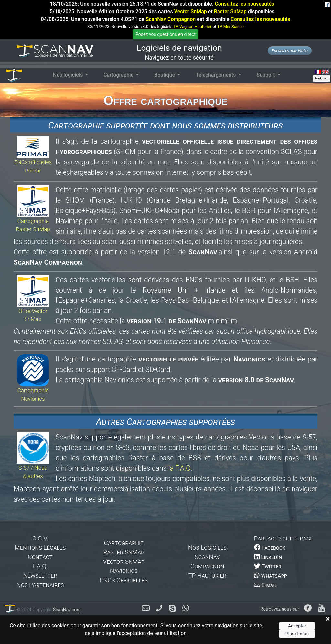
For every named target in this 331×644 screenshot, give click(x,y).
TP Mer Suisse (230, 26)
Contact (40, 557)
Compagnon (207, 566)
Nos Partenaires (40, 585)
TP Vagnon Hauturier (192, 26)
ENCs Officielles (124, 580)
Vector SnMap (191, 11)
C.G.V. (40, 538)
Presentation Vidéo (290, 51)
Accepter (297, 626)
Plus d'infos (297, 634)
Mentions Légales (40, 547)
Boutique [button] (165, 75)
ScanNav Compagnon (171, 19)
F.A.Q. (40, 566)
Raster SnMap (230, 11)
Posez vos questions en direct (165, 34)
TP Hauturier (207, 576)
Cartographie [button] (119, 75)
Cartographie (124, 543)
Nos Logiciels (207, 547)
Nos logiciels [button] (69, 75)
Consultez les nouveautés (244, 4)
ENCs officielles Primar (33, 159)
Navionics (124, 571)
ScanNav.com (66, 610)
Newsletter (40, 576)
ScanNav (207, 557)
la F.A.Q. (180, 468)
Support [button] (267, 75)
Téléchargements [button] (216, 75)
